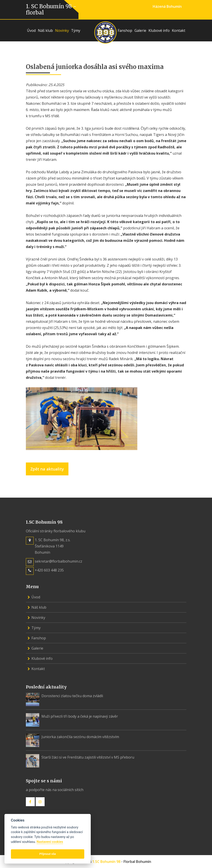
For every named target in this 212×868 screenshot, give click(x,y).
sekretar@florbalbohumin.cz (59, 561)
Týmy (76, 30)
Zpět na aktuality (47, 469)
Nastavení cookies (50, 842)
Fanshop (125, 30)
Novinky (62, 30)
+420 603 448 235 (49, 570)
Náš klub (45, 30)
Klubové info (159, 30)
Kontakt (179, 30)
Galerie (140, 30)
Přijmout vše (48, 854)
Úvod (31, 30)
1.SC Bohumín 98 (106, 862)
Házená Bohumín (167, 6)
